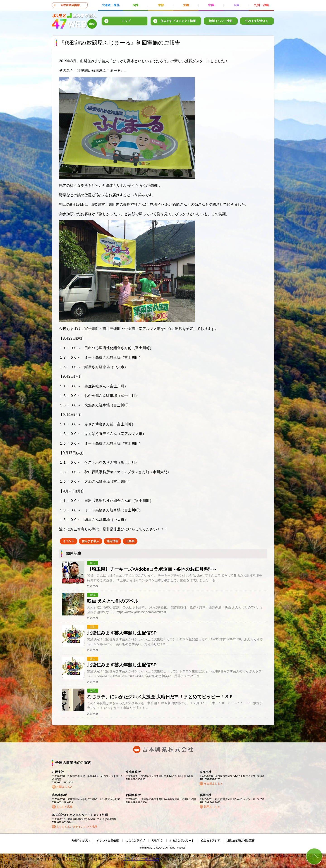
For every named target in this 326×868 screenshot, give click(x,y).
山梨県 (130, 541)
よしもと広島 (65, 807)
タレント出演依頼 (108, 841)
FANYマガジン (81, 841)
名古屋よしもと (213, 784)
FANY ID (157, 841)
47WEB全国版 (70, 5)
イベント (69, 541)
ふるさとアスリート (182, 841)
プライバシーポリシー (141, 859)
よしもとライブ (135, 841)
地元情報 (113, 541)
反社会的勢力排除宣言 (241, 841)
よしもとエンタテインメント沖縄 (77, 827)
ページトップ (314, 856)
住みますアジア (211, 841)
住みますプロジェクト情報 (178, 21)
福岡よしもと (212, 807)
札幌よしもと (65, 787)
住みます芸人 (91, 541)
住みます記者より (257, 21)
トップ (126, 21)
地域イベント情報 (221, 21)
